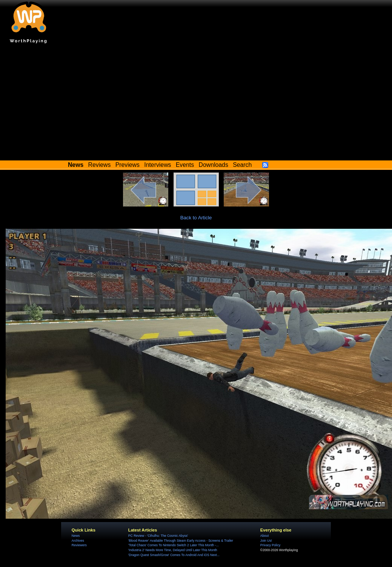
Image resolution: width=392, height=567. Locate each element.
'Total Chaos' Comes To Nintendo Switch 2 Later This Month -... (174, 545)
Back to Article (196, 218)
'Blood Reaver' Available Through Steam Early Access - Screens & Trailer (181, 541)
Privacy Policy (270, 545)
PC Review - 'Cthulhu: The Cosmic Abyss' (158, 536)
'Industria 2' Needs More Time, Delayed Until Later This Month (173, 550)
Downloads (214, 165)
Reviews (100, 165)
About (264, 536)
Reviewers (79, 545)
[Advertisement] (196, 104)
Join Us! (266, 541)
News (76, 536)
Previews (128, 165)
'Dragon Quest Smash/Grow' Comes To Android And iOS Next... (174, 555)
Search (242, 165)
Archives (78, 541)
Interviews (158, 165)
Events (185, 165)
